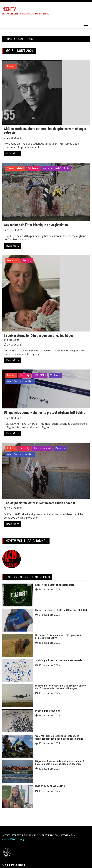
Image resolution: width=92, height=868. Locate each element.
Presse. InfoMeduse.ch (48, 711)
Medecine (13, 260)
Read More (13, 153)
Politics (11, 448)
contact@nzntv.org (13, 839)
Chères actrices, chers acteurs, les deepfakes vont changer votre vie (45, 131)
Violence (33, 168)
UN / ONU (40, 375)
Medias (11, 375)
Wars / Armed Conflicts (56, 168)
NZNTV (9, 9)
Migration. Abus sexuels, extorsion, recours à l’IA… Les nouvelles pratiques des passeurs (60, 763)
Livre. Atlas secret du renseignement (55, 585)
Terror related (15, 168)
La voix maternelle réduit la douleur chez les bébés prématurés (39, 337)
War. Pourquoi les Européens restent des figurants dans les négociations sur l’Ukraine (59, 737)
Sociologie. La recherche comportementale (59, 660)
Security (25, 375)
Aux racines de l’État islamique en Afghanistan (36, 225)
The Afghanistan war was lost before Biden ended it (40, 503)
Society (27, 260)
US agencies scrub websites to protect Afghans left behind (45, 413)
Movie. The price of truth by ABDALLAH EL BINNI (61, 610)
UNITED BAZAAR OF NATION (50, 786)
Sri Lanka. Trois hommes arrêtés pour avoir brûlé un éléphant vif (59, 637)
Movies (11, 66)
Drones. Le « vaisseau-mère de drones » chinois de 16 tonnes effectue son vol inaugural (61, 687)
